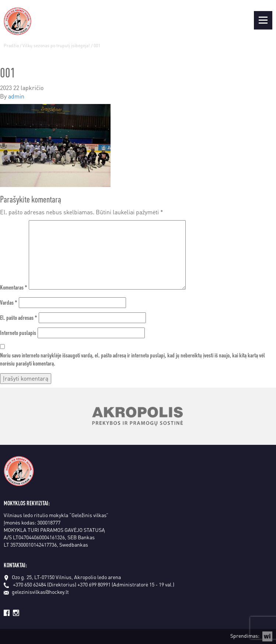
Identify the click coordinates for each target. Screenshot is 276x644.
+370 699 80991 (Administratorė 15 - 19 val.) (126, 584)
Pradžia (11, 46)
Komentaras (14, 287)
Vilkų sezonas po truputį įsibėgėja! (56, 46)
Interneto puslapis (18, 333)
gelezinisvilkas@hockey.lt (36, 592)
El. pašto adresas (19, 317)
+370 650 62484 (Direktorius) (45, 584)
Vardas (9, 302)
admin (16, 96)
